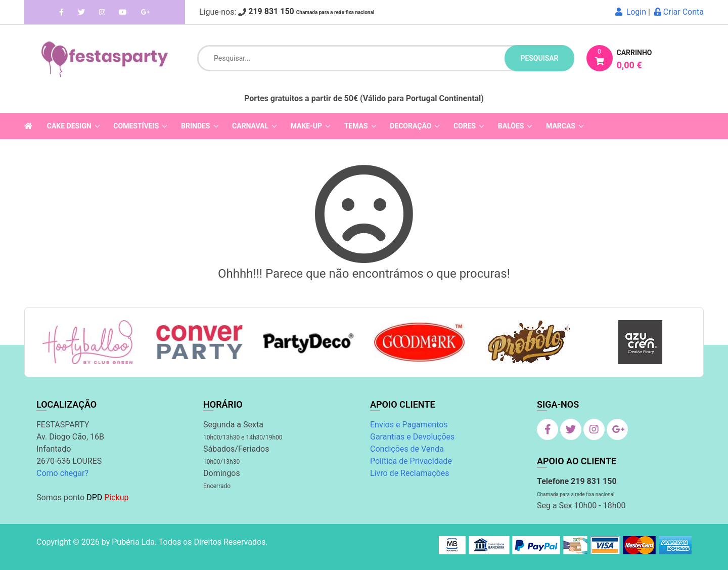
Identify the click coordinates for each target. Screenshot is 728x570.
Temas (356, 126)
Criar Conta (679, 12)
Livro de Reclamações (409, 473)
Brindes (195, 126)
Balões (511, 126)
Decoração (411, 126)
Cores (465, 126)
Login (631, 12)
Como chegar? (62, 473)
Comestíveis (136, 126)
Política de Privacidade (411, 461)
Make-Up (306, 126)
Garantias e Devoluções (412, 437)
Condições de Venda (407, 449)
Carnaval (250, 126)
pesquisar (539, 58)
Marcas (561, 126)
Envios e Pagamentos (409, 425)
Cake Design (69, 126)
